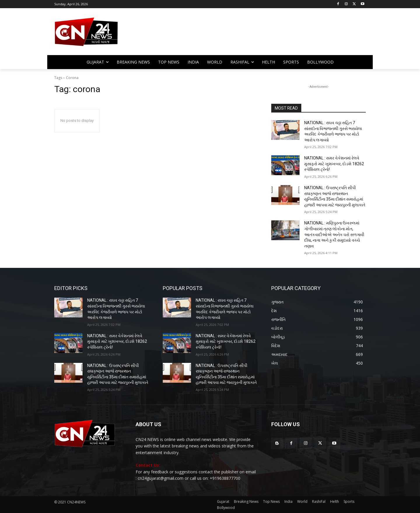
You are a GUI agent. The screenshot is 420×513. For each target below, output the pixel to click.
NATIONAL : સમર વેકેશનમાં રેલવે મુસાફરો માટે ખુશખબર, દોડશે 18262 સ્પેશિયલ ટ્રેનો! (334, 164)
